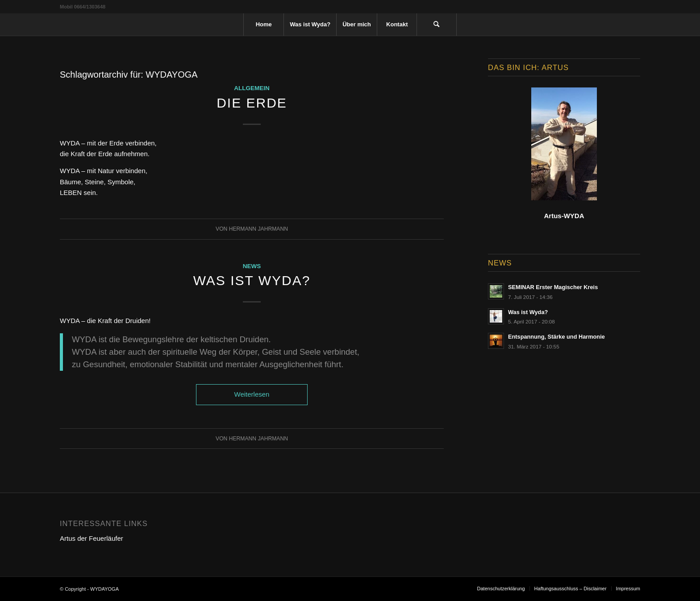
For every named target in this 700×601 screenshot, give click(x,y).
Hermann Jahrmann (258, 229)
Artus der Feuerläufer (92, 538)
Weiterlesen (252, 394)
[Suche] (437, 25)
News (252, 266)
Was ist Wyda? (252, 280)
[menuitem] (263, 25)
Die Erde (252, 103)
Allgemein (252, 88)
